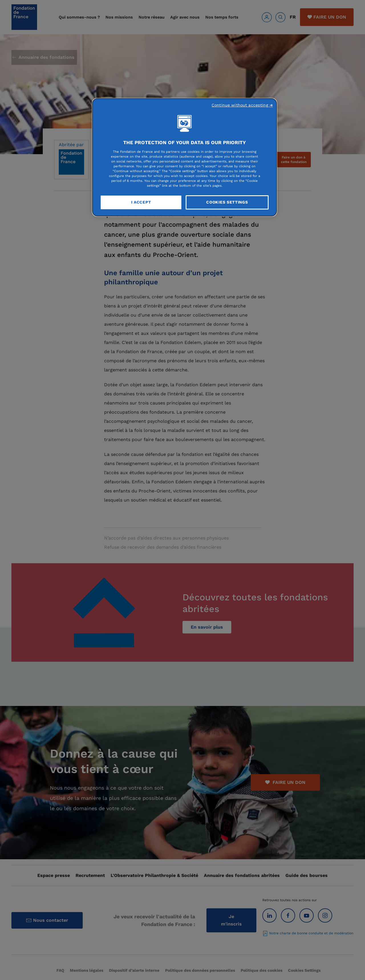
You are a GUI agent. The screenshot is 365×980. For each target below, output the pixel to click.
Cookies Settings (227, 202)
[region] (184, 157)
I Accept (141, 202)
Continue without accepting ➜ (242, 105)
